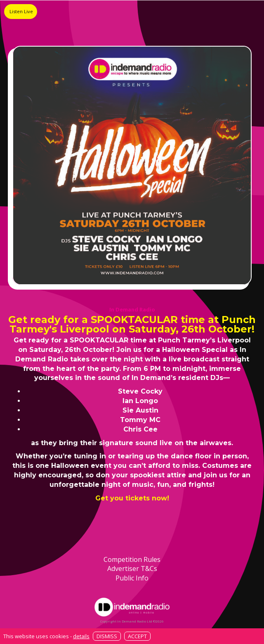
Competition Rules (132, 559)
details (81, 636)
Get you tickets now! (132, 498)
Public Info (132, 578)
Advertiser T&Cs (132, 569)
